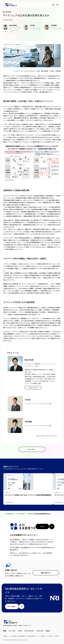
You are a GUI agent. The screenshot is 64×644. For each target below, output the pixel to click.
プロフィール (32, 388)
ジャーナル (31, 449)
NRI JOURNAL (21, 514)
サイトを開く (12, 606)
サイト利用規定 (13, 636)
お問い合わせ (45, 573)
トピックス (40, 631)
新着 (5, 631)
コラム (20, 631)
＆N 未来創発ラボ (10, 514)
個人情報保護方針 (22, 636)
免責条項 (5, 636)
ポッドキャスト (29, 631)
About (42, 526)
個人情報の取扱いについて (33, 636)
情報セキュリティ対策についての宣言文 (50, 636)
